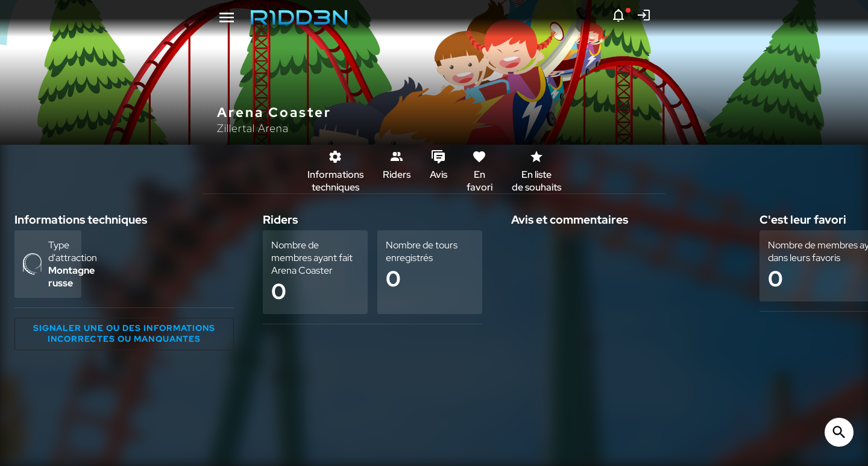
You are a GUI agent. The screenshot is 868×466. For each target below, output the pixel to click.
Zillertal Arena (253, 128)
